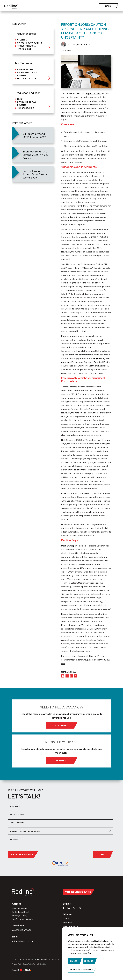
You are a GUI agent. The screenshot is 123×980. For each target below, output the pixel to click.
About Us (67, 922)
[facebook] (67, 676)
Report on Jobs (93, 93)
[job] (33, 41)
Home (66, 919)
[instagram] (80, 908)
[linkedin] (71, 676)
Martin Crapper (69, 546)
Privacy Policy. (17, 964)
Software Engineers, (99, 366)
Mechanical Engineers (77, 366)
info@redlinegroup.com (23, 941)
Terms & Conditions (40, 964)
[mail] (63, 676)
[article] (33, 135)
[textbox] (59, 831)
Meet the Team (70, 926)
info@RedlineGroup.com (81, 660)
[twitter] (76, 676)
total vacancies (73, 233)
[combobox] (60, 831)
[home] (11, 6)
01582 (103, 660)
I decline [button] (89, 961)
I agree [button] (74, 961)
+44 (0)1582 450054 (22, 930)
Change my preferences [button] (81, 969)
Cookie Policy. (28, 964)
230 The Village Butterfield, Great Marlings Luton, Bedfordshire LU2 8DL (23, 914)
